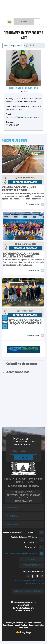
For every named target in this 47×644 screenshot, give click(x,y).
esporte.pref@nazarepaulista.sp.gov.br (22, 117)
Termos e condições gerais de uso (29, 580)
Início (6, 46)
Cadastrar (24, 457)
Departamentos (17, 46)
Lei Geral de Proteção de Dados (28, 591)
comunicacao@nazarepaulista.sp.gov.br (21, 553)
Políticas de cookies (35, 583)
